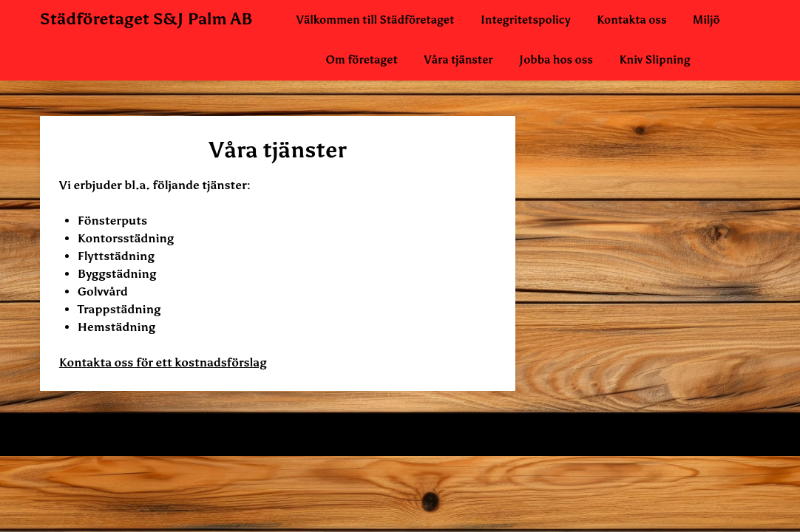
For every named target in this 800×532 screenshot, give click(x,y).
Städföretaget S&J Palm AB (146, 19)
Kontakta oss (631, 20)
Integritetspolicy (526, 20)
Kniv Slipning (654, 60)
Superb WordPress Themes (543, 435)
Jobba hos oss (556, 60)
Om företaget (361, 60)
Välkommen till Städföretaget (376, 20)
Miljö (706, 20)
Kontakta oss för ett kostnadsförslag (163, 362)
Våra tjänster (458, 60)
